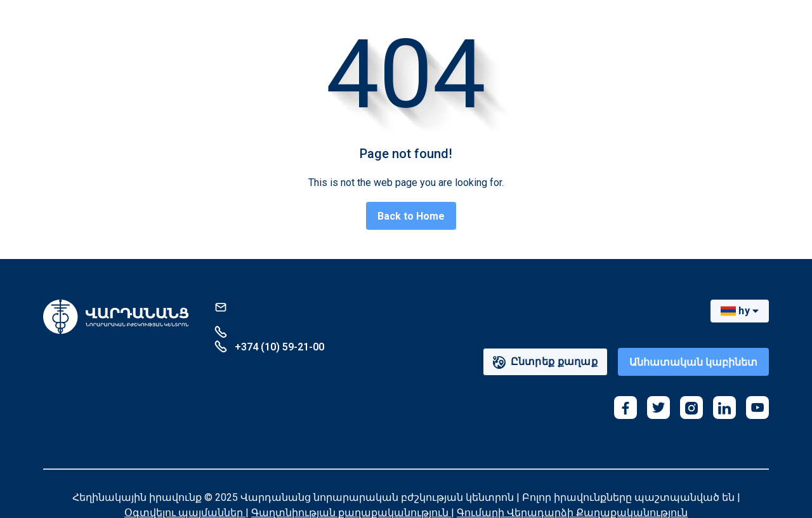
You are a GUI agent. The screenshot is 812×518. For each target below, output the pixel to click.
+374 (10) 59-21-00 (269, 346)
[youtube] (757, 408)
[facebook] (625, 408)
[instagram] (691, 408)
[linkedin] (724, 408)
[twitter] (658, 408)
